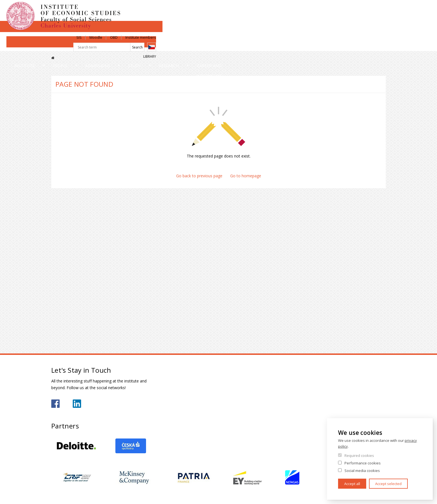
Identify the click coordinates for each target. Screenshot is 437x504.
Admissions (176, 46)
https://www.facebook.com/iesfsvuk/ (55, 404)
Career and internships (352, 46)
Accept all (352, 484)
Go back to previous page (199, 176)
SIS (309, 10)
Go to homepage (246, 176)
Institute (69, 46)
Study (230, 46)
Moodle (326, 10)
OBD (343, 10)
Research (282, 46)
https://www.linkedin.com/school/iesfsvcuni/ (77, 404)
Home (53, 58)
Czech (381, 20)
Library (379, 30)
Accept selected (388, 484)
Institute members (370, 10)
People (122, 46)
